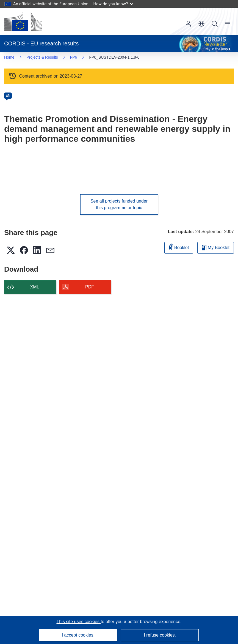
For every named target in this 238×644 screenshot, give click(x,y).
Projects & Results (42, 57)
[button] (201, 24)
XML (35, 287)
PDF (90, 287)
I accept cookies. (78, 635)
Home (9, 57)
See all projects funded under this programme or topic (119, 204)
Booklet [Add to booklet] (179, 247)
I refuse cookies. (160, 635)
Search (215, 24)
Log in (188, 24)
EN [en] (8, 95)
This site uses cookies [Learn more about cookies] (78, 622)
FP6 (74, 57)
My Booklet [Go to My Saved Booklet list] (216, 248)
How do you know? (114, 4)
